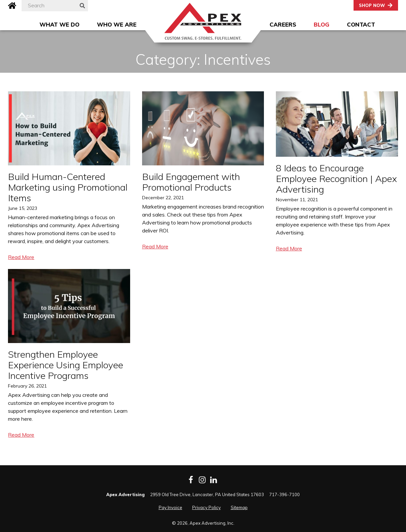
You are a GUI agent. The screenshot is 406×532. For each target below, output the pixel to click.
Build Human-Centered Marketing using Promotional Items (68, 187)
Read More (21, 257)
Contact (361, 24)
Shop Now (372, 5)
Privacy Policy (206, 507)
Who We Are (117, 24)
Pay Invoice (170, 507)
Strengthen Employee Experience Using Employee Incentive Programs (66, 365)
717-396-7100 (284, 494)
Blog (322, 24)
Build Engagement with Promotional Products (191, 182)
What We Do (59, 24)
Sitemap (239, 507)
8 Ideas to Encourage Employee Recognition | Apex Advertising (336, 178)
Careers (283, 24)
